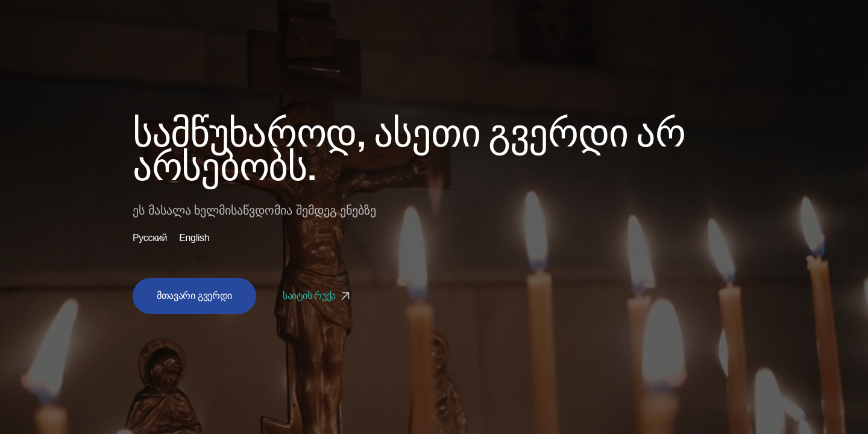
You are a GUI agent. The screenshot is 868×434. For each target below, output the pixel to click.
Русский (150, 238)
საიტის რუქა (318, 296)
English (194, 238)
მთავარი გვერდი (194, 296)
